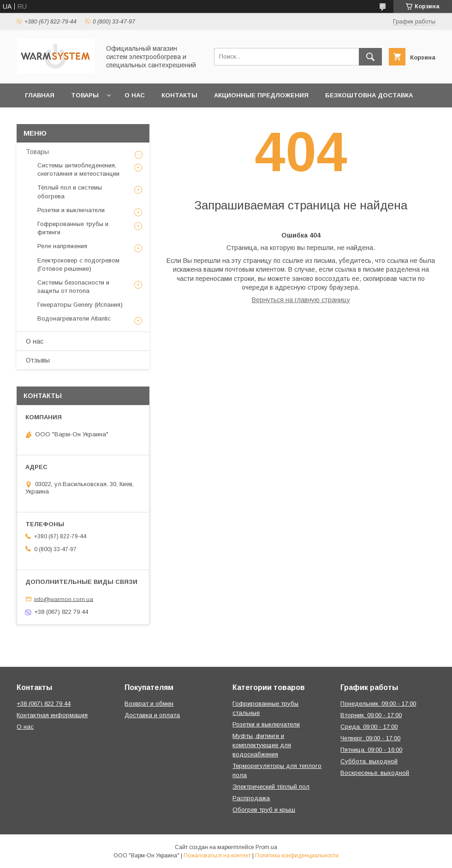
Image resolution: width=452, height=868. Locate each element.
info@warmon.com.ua (64, 599)
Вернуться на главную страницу (301, 300)
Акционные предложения (261, 95)
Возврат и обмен (149, 704)
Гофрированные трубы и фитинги (73, 228)
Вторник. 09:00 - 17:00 (371, 715)
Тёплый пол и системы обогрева (70, 192)
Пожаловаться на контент (217, 856)
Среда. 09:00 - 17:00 (369, 727)
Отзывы (38, 360)
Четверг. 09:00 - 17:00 (370, 738)
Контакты (179, 95)
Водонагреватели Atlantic (74, 318)
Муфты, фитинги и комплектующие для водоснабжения (262, 745)
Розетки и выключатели (71, 210)
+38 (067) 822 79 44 (44, 704)
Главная (40, 95)
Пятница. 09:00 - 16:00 (371, 750)
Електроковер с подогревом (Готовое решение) (78, 265)
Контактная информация (52, 715)
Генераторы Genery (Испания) (80, 305)
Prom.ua (266, 847)
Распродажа (251, 798)
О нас (135, 95)
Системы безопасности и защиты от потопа (73, 287)
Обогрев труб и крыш (264, 810)
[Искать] (370, 57)
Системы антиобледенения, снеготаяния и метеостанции (78, 169)
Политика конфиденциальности (297, 856)
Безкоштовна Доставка (369, 95)
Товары (85, 95)
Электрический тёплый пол (271, 787)
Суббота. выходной (369, 761)
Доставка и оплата (152, 715)
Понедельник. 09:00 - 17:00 (378, 704)
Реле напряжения (62, 246)
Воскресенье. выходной (375, 773)
